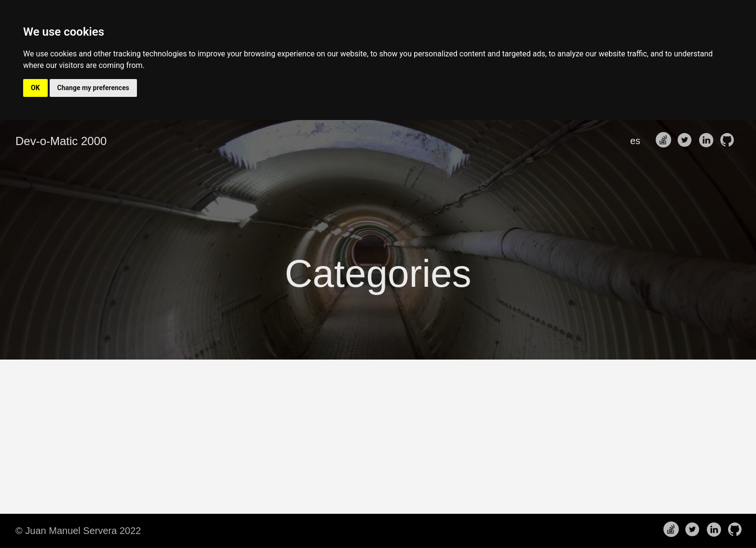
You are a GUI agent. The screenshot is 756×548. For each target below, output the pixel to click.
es (635, 141)
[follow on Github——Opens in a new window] (729, 141)
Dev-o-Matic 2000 (61, 141)
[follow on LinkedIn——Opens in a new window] (708, 141)
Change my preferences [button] (93, 88)
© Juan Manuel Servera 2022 (78, 531)
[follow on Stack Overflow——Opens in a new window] (665, 141)
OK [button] (35, 88)
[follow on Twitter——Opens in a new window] (687, 141)
